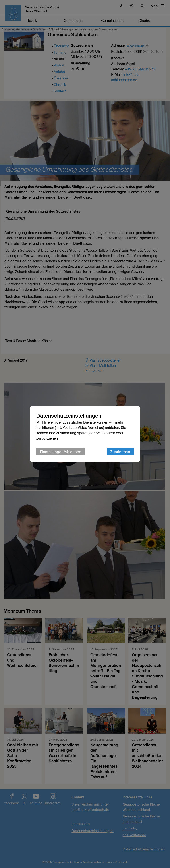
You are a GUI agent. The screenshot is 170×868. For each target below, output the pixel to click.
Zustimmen (120, 452)
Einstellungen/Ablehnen (61, 452)
